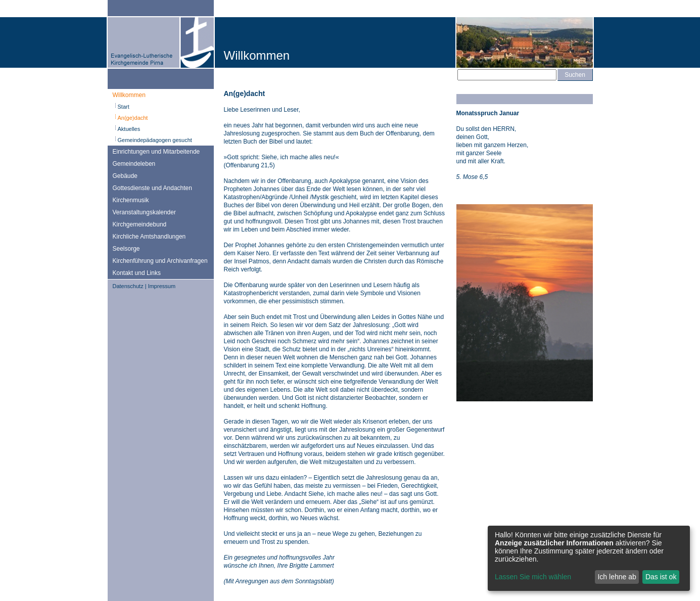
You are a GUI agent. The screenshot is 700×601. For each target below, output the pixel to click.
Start (124, 107)
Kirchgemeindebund (140, 224)
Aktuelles (129, 129)
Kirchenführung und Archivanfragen (160, 261)
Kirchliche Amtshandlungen (149, 237)
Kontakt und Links (137, 273)
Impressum (162, 286)
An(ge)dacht (133, 118)
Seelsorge (126, 249)
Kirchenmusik (131, 200)
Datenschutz (128, 286)
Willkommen (129, 95)
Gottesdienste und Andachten (152, 188)
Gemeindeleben (134, 164)
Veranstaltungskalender (144, 212)
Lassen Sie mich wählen (533, 577)
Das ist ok (661, 577)
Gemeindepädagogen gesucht (155, 140)
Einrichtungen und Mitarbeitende (156, 152)
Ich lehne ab (617, 577)
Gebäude (125, 176)
